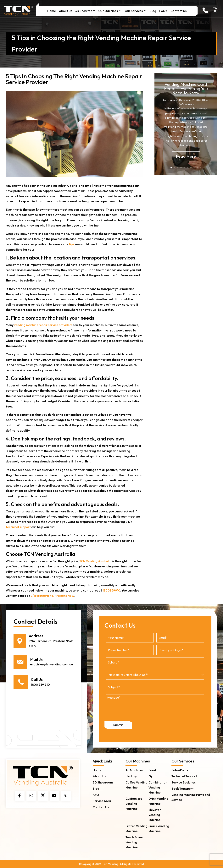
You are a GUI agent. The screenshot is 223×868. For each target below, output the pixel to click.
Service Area (102, 801)
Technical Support (184, 776)
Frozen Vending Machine (137, 828)
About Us (65, 11)
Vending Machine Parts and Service (191, 797)
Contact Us (178, 11)
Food (152, 770)
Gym (152, 776)
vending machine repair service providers (43, 325)
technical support (18, 527)
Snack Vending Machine (159, 828)
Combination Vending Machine (158, 787)
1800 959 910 (40, 685)
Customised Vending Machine (134, 803)
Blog (153, 11)
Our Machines (108, 11)
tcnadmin (172, 105)
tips (71, 244)
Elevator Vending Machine (155, 815)
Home (52, 11)
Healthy (131, 776)
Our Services (134, 11)
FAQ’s (163, 11)
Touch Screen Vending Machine (135, 842)
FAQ (96, 794)
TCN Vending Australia (95, 561)
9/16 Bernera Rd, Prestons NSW (52, 596)
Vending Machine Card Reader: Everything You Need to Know (186, 94)
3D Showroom (85, 11)
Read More (186, 162)
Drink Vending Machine (158, 801)
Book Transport (182, 788)
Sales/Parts (180, 770)
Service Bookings (184, 782)
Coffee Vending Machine (137, 785)
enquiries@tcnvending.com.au (52, 664)
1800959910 (111, 590)
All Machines (134, 770)
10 (201, 168)
